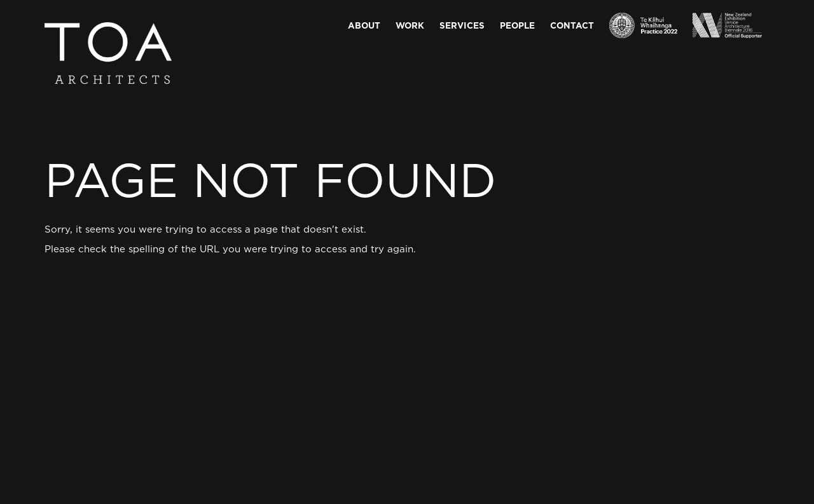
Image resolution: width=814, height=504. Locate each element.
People (517, 25)
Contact (572, 25)
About (364, 25)
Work (410, 25)
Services (462, 25)
